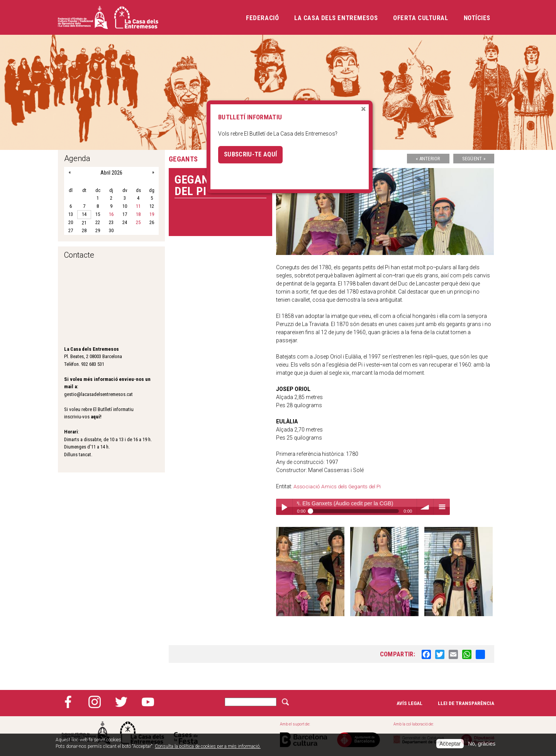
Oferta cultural (420, 18)
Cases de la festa (186, 733)
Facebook (68, 702)
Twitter (121, 702)
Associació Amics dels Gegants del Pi (339, 486)
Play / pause (284, 507)
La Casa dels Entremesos (336, 18)
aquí (95, 417)
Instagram (95, 702)
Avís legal (409, 703)
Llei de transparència (466, 703)
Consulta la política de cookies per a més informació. (208, 746)
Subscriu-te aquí (251, 155)
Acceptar (450, 744)
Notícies (477, 18)
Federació (262, 18)
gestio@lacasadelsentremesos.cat (98, 394)
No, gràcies (482, 744)
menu (442, 507)
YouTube (148, 702)
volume (425, 507)
